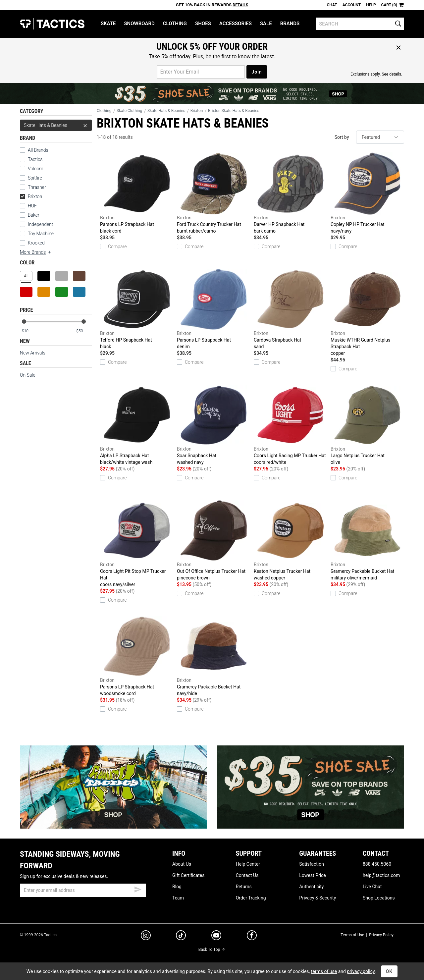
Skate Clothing (129, 111)
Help (371, 5)
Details (240, 5)
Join (257, 72)
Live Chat (372, 887)
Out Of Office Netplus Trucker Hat (214, 540)
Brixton (31, 196)
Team (178, 898)
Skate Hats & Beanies (56, 125)
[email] (83, 890)
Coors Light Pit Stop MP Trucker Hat (137, 544)
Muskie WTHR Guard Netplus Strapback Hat (367, 312)
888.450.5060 (377, 864)
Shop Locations (379, 898)
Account (352, 5)
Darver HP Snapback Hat (291, 193)
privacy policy (361, 971)
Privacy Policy (381, 935)
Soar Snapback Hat (214, 425)
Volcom (36, 169)
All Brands (38, 150)
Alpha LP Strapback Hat (137, 425)
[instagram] (146, 936)
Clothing (175, 24)
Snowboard (139, 24)
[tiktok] (181, 936)
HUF (32, 206)
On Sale (28, 375)
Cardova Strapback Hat (291, 309)
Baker (34, 215)
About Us (182, 864)
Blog (177, 887)
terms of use (324, 971)
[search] (360, 24)
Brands (290, 24)
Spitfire (35, 178)
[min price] (29, 331)
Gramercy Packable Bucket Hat (367, 540)
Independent (40, 224)
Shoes (203, 24)
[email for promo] (201, 72)
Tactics (52, 24)
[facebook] (252, 937)
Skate (108, 24)
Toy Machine (41, 234)
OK (389, 971)
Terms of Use (352, 935)
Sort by (342, 137)
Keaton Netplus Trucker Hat (291, 540)
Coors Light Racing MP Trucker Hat (291, 425)
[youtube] (216, 937)
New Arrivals (33, 353)
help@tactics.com (381, 875)
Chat (332, 5)
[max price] (84, 331)
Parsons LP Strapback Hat (137, 193)
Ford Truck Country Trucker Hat (214, 193)
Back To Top (212, 950)
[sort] (380, 137)
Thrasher (37, 187)
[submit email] (138, 889)
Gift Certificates (188, 875)
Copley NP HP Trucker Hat (367, 193)
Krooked (36, 243)
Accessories (236, 24)
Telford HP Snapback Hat (137, 309)
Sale (266, 24)
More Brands (36, 252)
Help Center (248, 864)
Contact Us (247, 875)
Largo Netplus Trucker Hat (367, 425)
